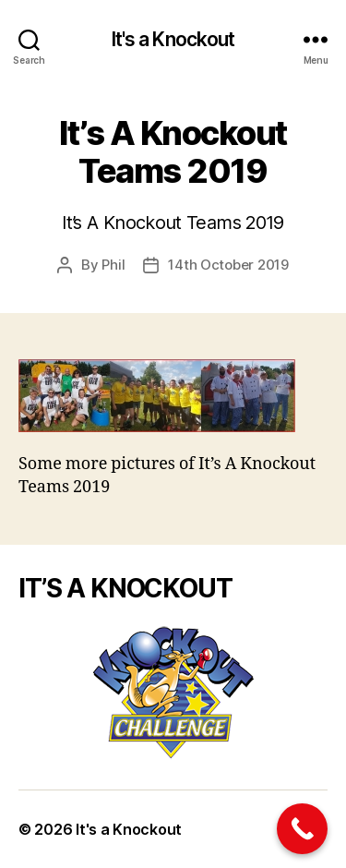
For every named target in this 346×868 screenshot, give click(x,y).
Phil (113, 265)
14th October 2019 (228, 265)
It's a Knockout (173, 39)
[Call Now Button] (302, 829)
